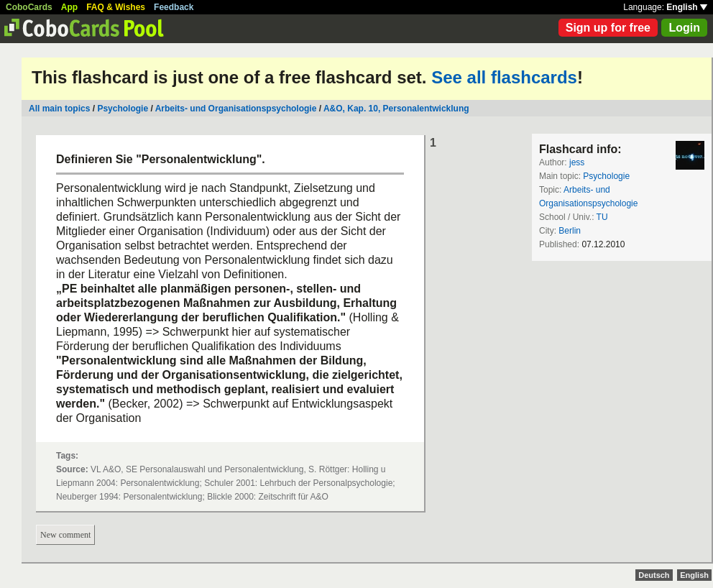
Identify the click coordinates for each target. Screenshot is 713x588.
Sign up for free (608, 28)
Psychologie (123, 109)
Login (684, 28)
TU (602, 217)
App (69, 7)
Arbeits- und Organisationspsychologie (236, 109)
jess (577, 162)
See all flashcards (504, 77)
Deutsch (654, 575)
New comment (65, 535)
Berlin (570, 231)
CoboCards (29, 7)
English (687, 7)
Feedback (174, 7)
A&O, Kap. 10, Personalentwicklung (396, 109)
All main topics (59, 109)
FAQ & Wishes (116, 7)
